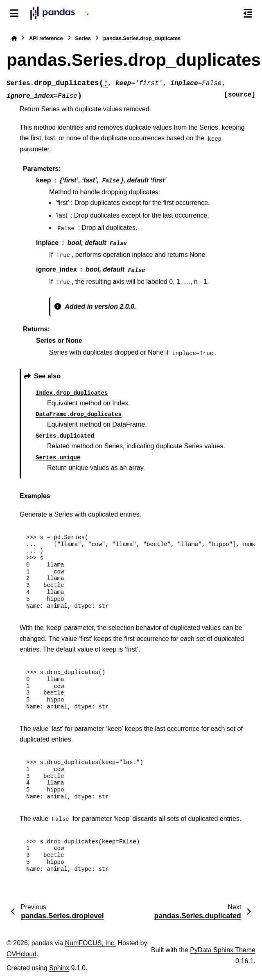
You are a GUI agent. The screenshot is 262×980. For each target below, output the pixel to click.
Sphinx (59, 968)
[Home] (14, 38)
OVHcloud (21, 954)
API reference (46, 38)
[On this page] (248, 13)
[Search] (230, 13)
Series (83, 38)
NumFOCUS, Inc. (90, 943)
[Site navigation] (14, 13)
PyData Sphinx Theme (223, 950)
